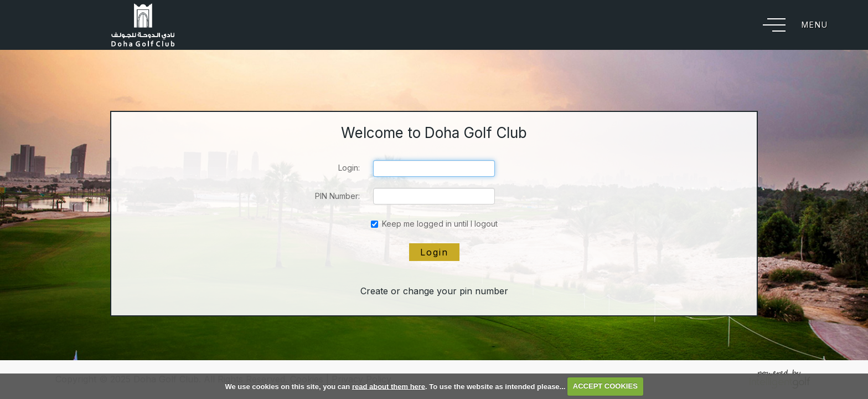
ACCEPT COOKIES (605, 386)
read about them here (389, 386)
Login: (349, 168)
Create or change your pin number (434, 291)
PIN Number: (337, 196)
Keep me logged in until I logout (434, 224)
